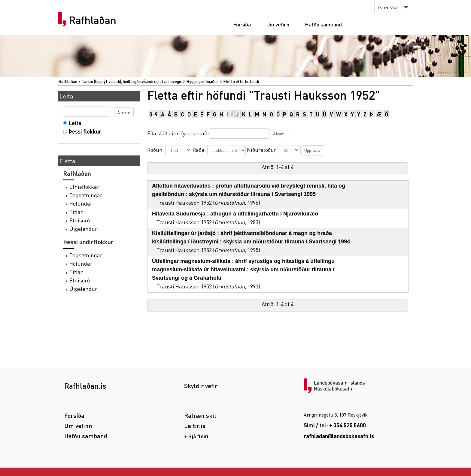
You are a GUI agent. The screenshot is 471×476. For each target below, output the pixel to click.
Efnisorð (80, 220)
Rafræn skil (200, 415)
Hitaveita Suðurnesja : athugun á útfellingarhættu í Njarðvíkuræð (235, 214)
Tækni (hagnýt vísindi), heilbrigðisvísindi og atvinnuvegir (132, 81)
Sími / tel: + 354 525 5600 (335, 425)
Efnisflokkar (84, 187)
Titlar (76, 212)
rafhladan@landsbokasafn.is (339, 436)
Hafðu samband (323, 24)
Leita (74, 123)
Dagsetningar (86, 195)
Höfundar (81, 203)
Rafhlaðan (93, 20)
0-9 (153, 114)
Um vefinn (278, 24)
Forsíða (242, 24)
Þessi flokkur (84, 131)
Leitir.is (195, 426)
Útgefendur (83, 229)
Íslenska (388, 7)
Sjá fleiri (198, 436)
